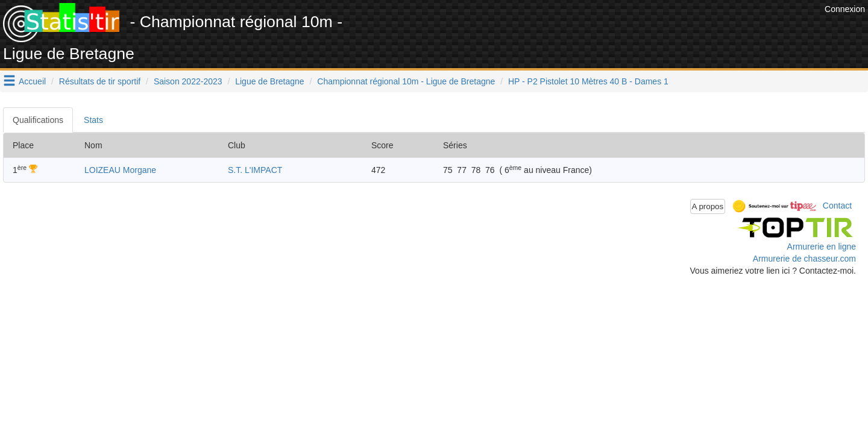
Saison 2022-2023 (188, 81)
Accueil (32, 81)
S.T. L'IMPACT (255, 170)
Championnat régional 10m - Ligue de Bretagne (406, 81)
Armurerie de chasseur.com (804, 259)
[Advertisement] (602, 30)
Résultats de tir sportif (100, 81)
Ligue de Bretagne (269, 81)
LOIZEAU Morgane (120, 170)
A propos (708, 206)
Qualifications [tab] (38, 120)
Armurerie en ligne (822, 247)
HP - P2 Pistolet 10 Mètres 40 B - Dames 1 (588, 81)
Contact (837, 206)
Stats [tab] (93, 120)
